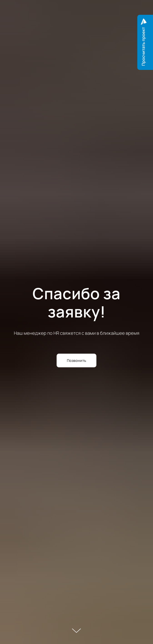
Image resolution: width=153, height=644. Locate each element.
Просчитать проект (143, 46)
